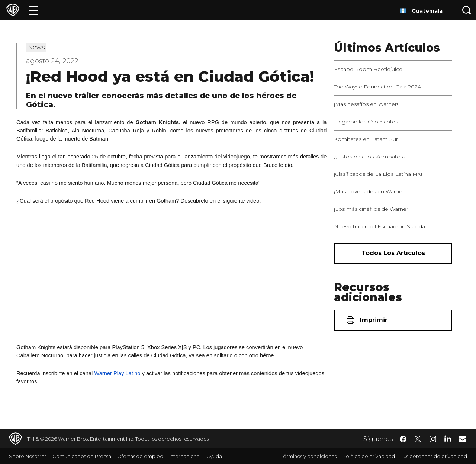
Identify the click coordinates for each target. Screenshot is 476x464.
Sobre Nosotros (28, 456)
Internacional (185, 456)
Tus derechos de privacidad (434, 456)
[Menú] (34, 10)
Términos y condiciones (309, 456)
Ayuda (214, 456)
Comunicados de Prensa (82, 456)
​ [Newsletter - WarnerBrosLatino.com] (463, 439)
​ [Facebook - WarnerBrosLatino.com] (403, 439)
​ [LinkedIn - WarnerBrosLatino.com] (448, 438)
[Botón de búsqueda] (467, 10)
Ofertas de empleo (140, 456)
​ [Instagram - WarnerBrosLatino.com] (433, 439)
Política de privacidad (369, 456)
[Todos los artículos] (393, 253)
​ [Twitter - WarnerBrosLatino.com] (418, 439)
